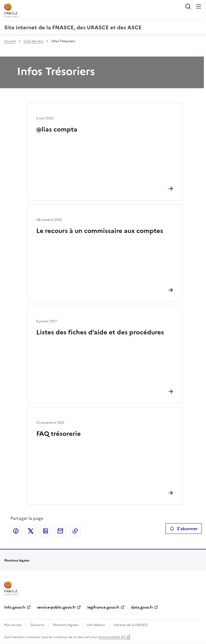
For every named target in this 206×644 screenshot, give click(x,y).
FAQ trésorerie (59, 434)
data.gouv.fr (142, 607)
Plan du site (13, 625)
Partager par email (60, 531)
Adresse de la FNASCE (131, 625)
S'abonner (184, 529)
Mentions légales (66, 625)
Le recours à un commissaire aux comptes (100, 231)
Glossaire (37, 625)
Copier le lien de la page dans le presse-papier (75, 531)
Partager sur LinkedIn (46, 531)
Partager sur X (31, 531)
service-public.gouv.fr (56, 607)
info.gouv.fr (15, 607)
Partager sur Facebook (16, 531)
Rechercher (188, 6)
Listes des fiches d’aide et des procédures (100, 332)
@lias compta (57, 129)
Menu (199, 6)
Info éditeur (96, 625)
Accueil (10, 41)
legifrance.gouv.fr (103, 607)
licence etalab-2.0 (112, 637)
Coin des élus (33, 41)
